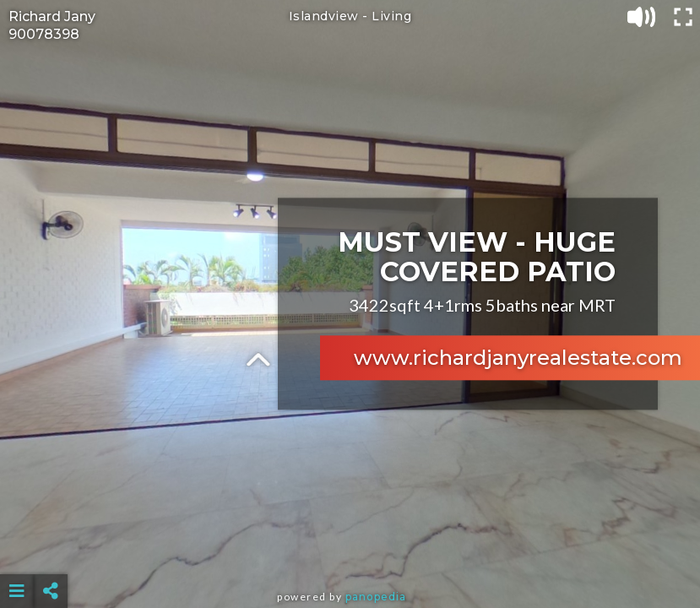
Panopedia (376, 597)
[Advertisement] (350, 549)
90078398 (44, 34)
